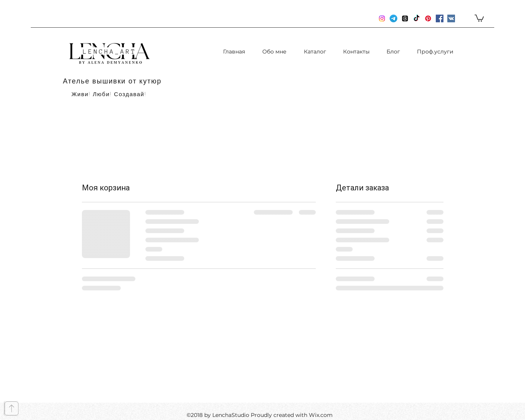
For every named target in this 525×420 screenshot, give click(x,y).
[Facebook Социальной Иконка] (440, 18)
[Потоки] (405, 18)
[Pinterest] (428, 18)
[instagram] (382, 18)
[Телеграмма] (393, 18)
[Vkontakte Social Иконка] (451, 18)
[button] (479, 18)
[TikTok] (417, 18)
